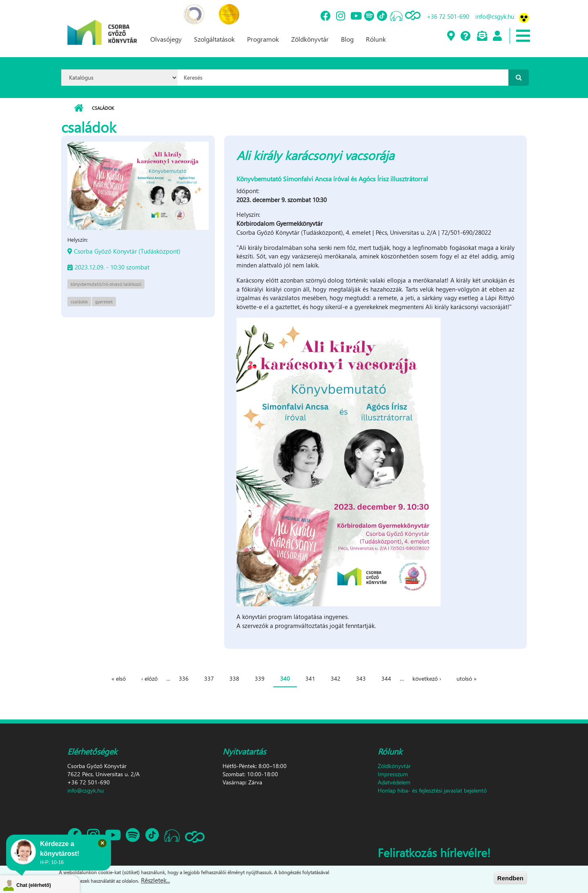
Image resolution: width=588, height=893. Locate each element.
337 (209, 678)
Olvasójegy (166, 39)
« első (119, 678)
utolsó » (467, 678)
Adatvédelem (394, 782)
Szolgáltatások (214, 39)
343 (361, 678)
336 (184, 678)
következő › (427, 678)
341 (310, 678)
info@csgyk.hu (495, 16)
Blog (347, 39)
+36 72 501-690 (448, 16)
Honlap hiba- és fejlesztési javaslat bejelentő (432, 790)
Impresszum (393, 774)
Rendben (510, 878)
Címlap (79, 108)
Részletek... (155, 880)
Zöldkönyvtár (310, 39)
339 (260, 678)
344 (386, 678)
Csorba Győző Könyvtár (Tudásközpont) (127, 251)
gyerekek (104, 302)
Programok (263, 39)
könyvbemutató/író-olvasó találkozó (106, 284)
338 (234, 678)
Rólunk (376, 39)
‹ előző (149, 678)
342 (336, 678)
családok (79, 302)
